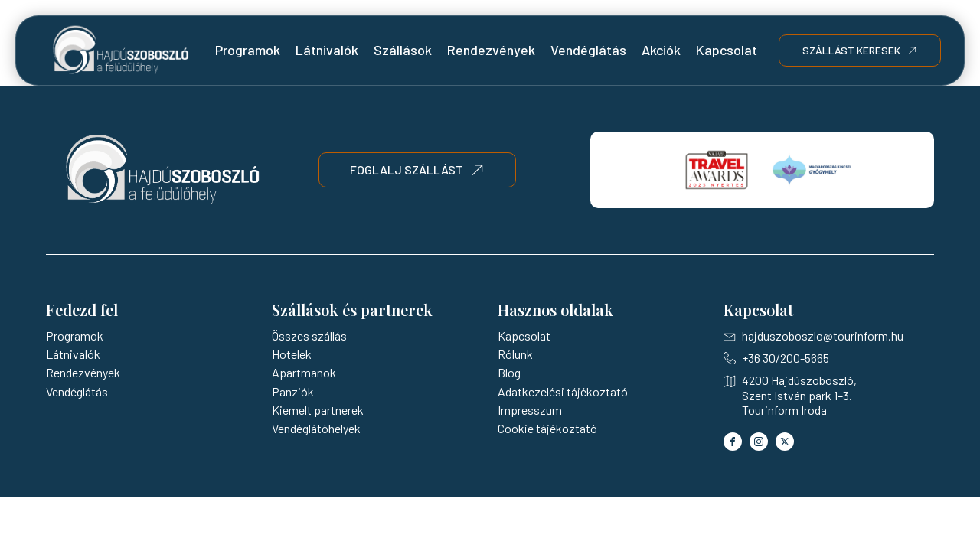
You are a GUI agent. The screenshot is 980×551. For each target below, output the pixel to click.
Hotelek (292, 354)
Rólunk (515, 354)
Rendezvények (491, 50)
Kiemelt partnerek (318, 410)
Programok (248, 50)
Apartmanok (304, 372)
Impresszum (530, 410)
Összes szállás (309, 336)
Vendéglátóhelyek (316, 428)
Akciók (661, 50)
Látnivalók (327, 50)
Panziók (293, 391)
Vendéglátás (588, 50)
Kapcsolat (727, 50)
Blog (509, 372)
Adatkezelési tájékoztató (563, 391)
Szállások (403, 50)
